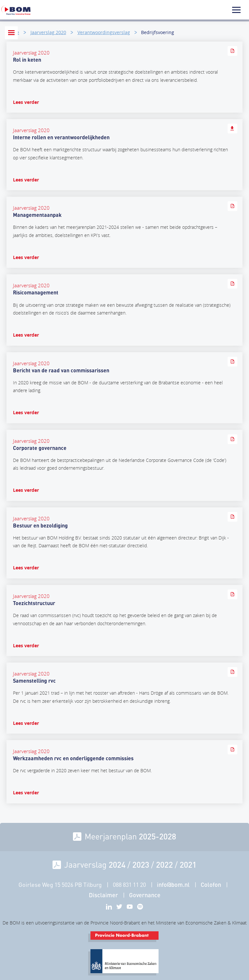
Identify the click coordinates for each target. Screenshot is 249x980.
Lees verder (26, 102)
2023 (141, 864)
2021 (188, 864)
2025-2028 (157, 836)
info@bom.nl (173, 885)
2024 (117, 864)
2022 (164, 864)
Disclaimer (103, 895)
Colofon (211, 885)
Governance (145, 895)
